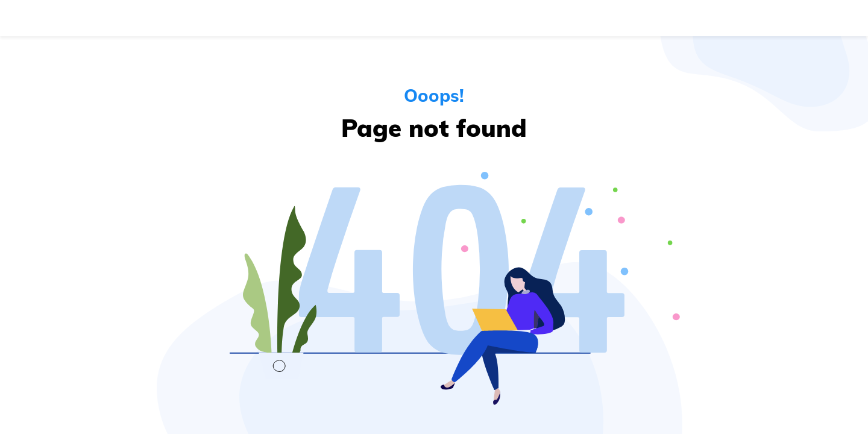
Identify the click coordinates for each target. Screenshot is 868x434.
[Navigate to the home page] (68, 18)
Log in (733, 18)
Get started (807, 18)
